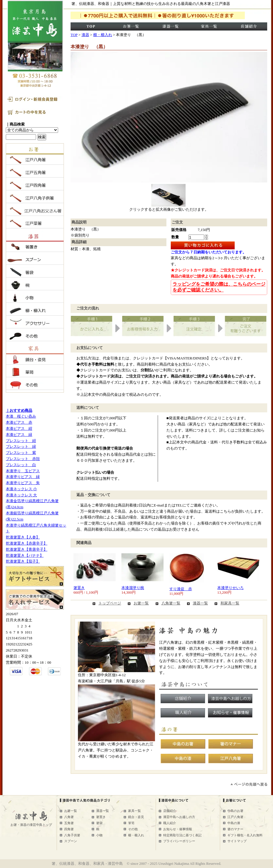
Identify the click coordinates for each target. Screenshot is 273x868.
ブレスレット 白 (21, 465)
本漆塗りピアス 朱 (23, 483)
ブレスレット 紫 (21, 453)
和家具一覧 (230, 603)
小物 (99, 835)
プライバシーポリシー (179, 841)
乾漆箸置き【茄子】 (23, 561)
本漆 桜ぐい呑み (21, 416)
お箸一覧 (141, 603)
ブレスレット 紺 (21, 441)
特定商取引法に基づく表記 (182, 835)
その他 (133, 829)
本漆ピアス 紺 (19, 428)
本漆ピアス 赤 (19, 422)
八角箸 (69, 817)
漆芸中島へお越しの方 (179, 817)
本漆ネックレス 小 (21, 489)
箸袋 (99, 823)
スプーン (71, 841)
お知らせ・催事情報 (178, 829)
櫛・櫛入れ (103, 35)
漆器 (85, 35)
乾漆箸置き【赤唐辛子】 (27, 543)
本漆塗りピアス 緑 (23, 477)
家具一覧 (134, 811)
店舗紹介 (170, 811)
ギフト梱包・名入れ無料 (245, 835)
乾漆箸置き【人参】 (23, 537)
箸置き (79, 588)
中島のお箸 (235, 811)
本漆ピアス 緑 (19, 435)
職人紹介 (170, 823)
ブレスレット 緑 (21, 446)
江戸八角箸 (235, 817)
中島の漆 (234, 823)
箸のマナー (235, 829)
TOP (74, 35)
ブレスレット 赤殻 (23, 459)
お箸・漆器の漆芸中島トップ (31, 825)
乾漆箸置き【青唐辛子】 (27, 549)
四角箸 (69, 829)
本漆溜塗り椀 (133, 588)
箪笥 (131, 823)
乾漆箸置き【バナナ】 (25, 555)
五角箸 (69, 823)
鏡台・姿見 (136, 817)
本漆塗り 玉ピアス (23, 471)
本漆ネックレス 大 (21, 495)
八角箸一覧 (171, 603)
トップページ (110, 603)
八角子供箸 (72, 835)
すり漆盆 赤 (181, 589)
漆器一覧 (200, 603)
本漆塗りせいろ (230, 588)
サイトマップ (237, 841)
